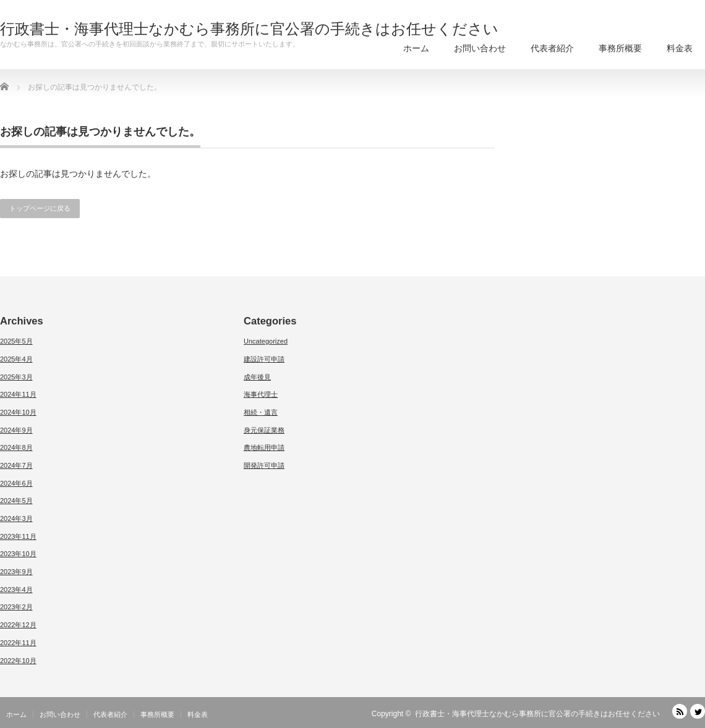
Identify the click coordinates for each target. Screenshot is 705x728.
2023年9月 (16, 572)
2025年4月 (16, 359)
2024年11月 (18, 394)
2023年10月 (18, 554)
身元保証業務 (264, 430)
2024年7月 (16, 465)
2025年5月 (16, 341)
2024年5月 (16, 501)
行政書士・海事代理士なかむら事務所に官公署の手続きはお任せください (249, 29)
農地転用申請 (264, 447)
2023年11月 (18, 536)
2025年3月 (16, 377)
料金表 (680, 48)
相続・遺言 (261, 412)
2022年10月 (18, 661)
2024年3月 (16, 518)
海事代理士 (261, 394)
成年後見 (257, 377)
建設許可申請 (264, 359)
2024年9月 (16, 430)
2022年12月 (18, 625)
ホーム (416, 48)
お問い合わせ (480, 48)
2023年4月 (16, 590)
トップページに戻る (40, 208)
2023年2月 (16, 607)
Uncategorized (266, 341)
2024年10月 (18, 412)
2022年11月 (18, 643)
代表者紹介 (552, 48)
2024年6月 (16, 483)
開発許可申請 (264, 465)
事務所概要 (620, 48)
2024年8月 (16, 447)
